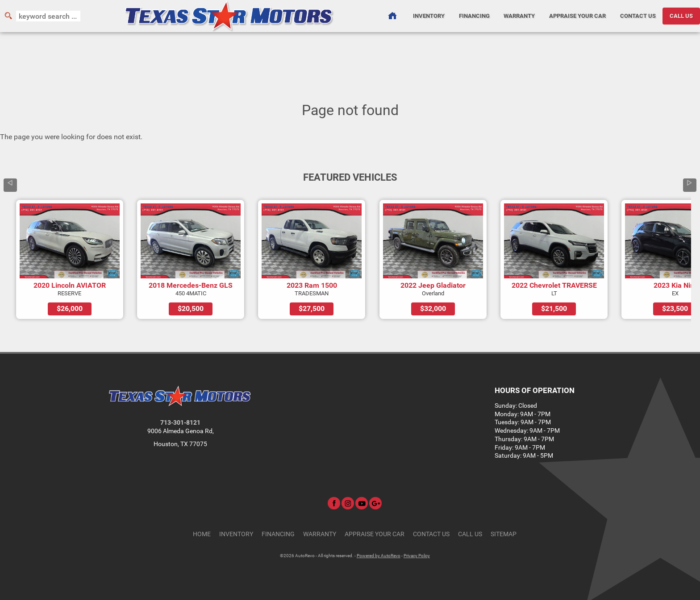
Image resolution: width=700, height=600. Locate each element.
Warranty (320, 534)
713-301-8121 (180, 423)
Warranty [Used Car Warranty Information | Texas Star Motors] (519, 16)
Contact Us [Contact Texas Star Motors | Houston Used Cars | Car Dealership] (638, 16)
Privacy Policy (417, 556)
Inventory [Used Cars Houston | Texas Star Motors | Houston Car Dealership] (429, 16)
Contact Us (431, 534)
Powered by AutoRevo (379, 556)
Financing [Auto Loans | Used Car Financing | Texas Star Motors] (474, 16)
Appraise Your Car (577, 16)
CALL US (681, 16)
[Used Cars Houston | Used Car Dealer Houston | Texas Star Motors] (392, 16)
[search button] (8, 16)
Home (202, 534)
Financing (278, 534)
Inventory (236, 534)
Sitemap (504, 534)
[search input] (48, 16)
